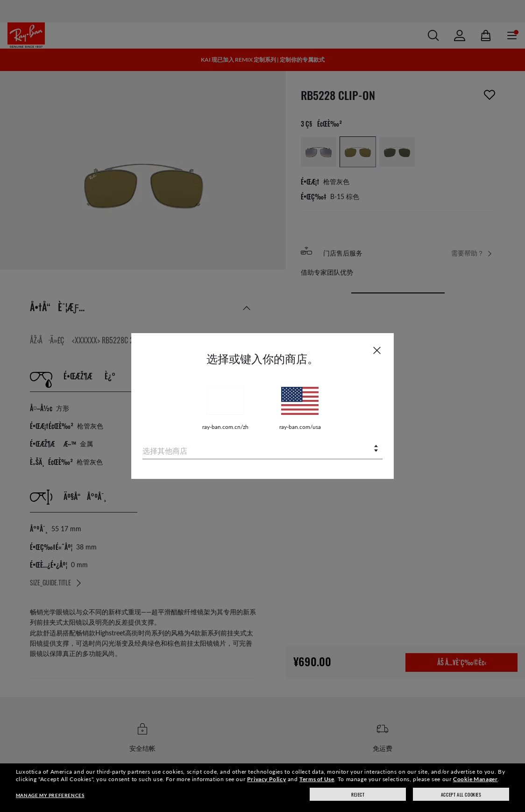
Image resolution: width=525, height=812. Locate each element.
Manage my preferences (50, 795)
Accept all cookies (461, 794)
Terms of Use (317, 779)
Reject (358, 794)
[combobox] (262, 449)
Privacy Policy (266, 779)
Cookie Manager (475, 779)
